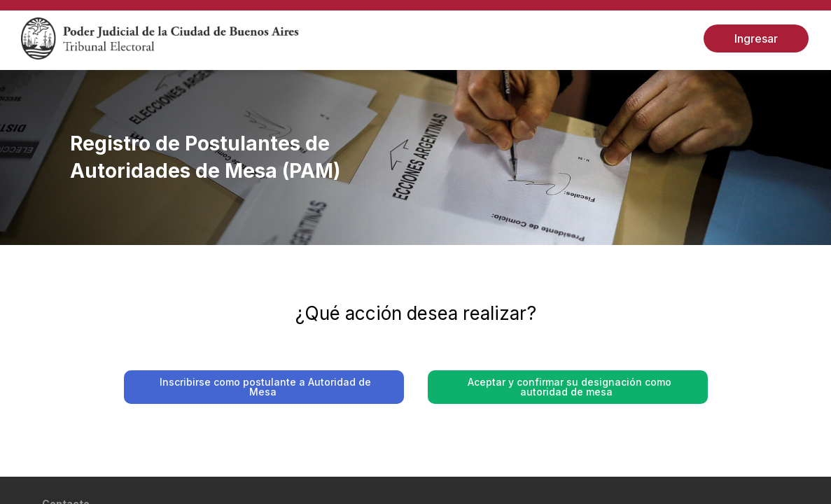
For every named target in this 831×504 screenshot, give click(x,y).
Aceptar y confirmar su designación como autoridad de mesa (569, 387)
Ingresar (756, 38)
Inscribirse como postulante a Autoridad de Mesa (265, 387)
